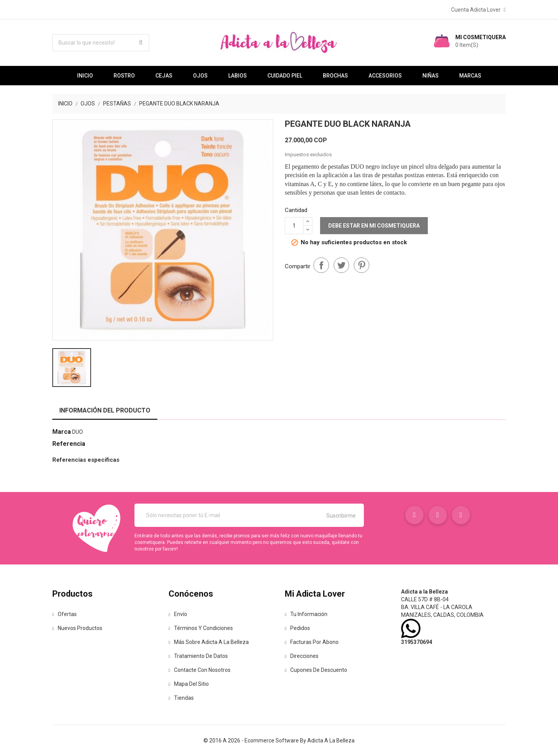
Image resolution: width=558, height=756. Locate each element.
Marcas (470, 76)
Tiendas (181, 698)
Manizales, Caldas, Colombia (442, 615)
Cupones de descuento (316, 670)
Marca (62, 432)
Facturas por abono (312, 642)
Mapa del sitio (189, 684)
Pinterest (362, 265)
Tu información (306, 614)
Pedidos (297, 628)
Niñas (431, 76)
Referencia (69, 444)
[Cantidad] (294, 226)
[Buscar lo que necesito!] (101, 43)
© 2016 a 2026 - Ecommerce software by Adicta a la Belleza (279, 740)
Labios (238, 76)
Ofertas (65, 614)
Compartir (321, 265)
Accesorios (385, 76)
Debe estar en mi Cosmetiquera (374, 226)
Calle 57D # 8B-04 (425, 599)
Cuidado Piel (285, 76)
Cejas (164, 76)
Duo (77, 432)
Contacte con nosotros (200, 670)
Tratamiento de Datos (198, 656)
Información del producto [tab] (105, 410)
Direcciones (302, 656)
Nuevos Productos (77, 628)
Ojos (200, 76)
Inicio (85, 76)
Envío (178, 614)
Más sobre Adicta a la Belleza (209, 642)
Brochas (335, 76)
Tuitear (341, 265)
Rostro (124, 76)
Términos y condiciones (201, 628)
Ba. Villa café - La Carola (437, 607)
